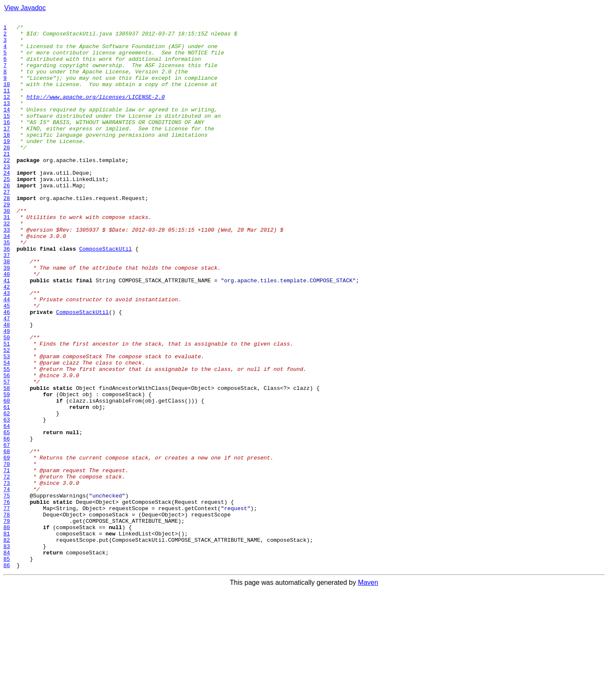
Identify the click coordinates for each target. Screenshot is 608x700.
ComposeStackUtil (106, 295)
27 (7, 227)
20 (7, 174)
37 (7, 303)
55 (7, 440)
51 (7, 409)
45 (7, 364)
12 (7, 113)
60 (7, 478)
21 (7, 181)
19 (7, 166)
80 (7, 630)
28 (7, 235)
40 (7, 326)
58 (7, 462)
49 (7, 394)
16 (7, 143)
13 (7, 121)
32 (7, 265)
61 (7, 485)
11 (7, 105)
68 (7, 538)
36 (7, 295)
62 (7, 493)
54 (7, 432)
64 (7, 508)
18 (7, 159)
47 (7, 379)
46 (7, 371)
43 (7, 349)
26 (7, 219)
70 (7, 554)
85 (7, 668)
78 (7, 614)
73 (7, 576)
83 (7, 652)
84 (7, 660)
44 (7, 356)
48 (7, 386)
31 (7, 257)
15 (7, 136)
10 (7, 98)
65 (7, 516)
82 (7, 645)
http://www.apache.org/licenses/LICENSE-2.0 (96, 113)
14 (7, 128)
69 (7, 546)
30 (7, 250)
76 (7, 599)
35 (7, 288)
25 (7, 212)
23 (7, 197)
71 (7, 561)
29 (7, 242)
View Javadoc (25, 8)
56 (7, 447)
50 (7, 402)
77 (7, 607)
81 (7, 637)
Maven (368, 693)
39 (7, 318)
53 (7, 424)
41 (7, 333)
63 (7, 500)
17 (7, 151)
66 (7, 523)
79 (7, 622)
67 (7, 531)
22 (7, 189)
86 (7, 675)
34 (7, 280)
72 (7, 569)
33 (7, 273)
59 (7, 470)
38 (7, 311)
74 (7, 584)
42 (7, 341)
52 (7, 417)
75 (7, 592)
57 (7, 455)
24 (7, 204)
